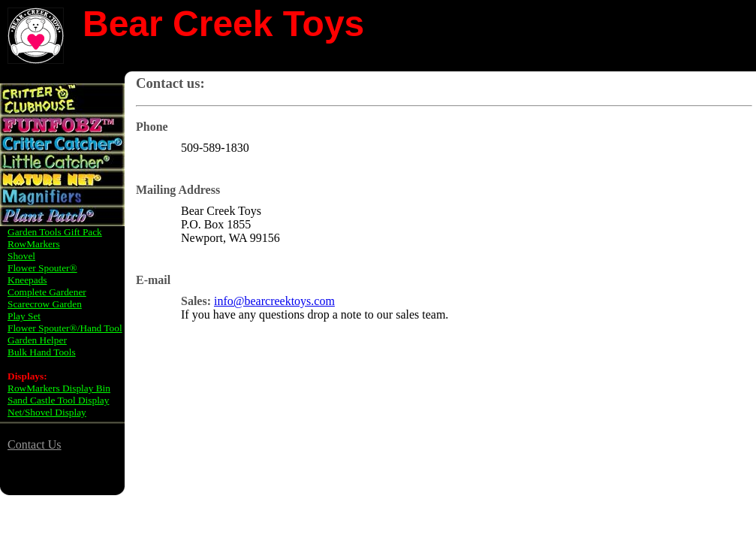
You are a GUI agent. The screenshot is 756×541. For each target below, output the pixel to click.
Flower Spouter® (42, 268)
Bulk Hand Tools (42, 352)
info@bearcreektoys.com (274, 301)
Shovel (21, 256)
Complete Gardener (47, 292)
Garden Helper (37, 340)
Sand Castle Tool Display (58, 400)
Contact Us (35, 444)
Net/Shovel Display (47, 412)
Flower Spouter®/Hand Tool (65, 328)
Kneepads (27, 280)
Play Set (24, 316)
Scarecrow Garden (45, 304)
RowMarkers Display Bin (59, 388)
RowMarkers (34, 244)
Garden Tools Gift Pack (55, 232)
